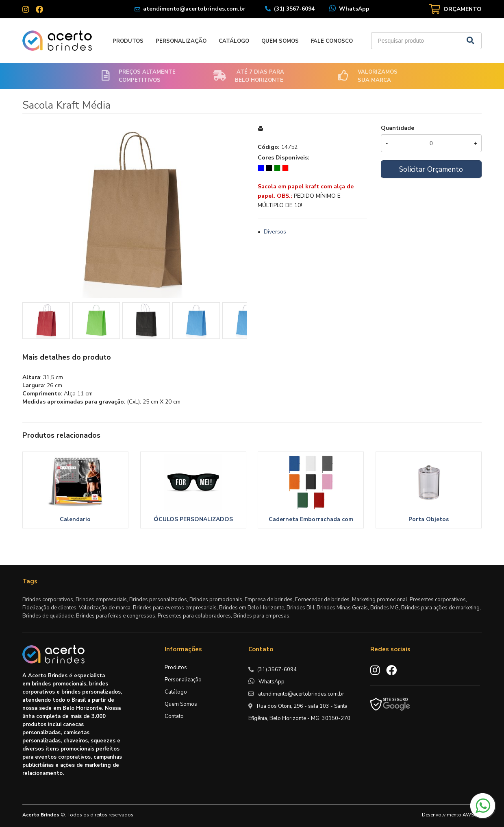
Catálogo (234, 41)
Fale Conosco (332, 41)
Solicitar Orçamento (431, 169)
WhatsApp (354, 9)
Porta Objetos (429, 519)
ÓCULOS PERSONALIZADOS (193, 519)
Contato (174, 716)
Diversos (275, 232)
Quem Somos (280, 41)
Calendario (75, 519)
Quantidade (398, 128)
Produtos (128, 41)
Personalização (181, 41)
